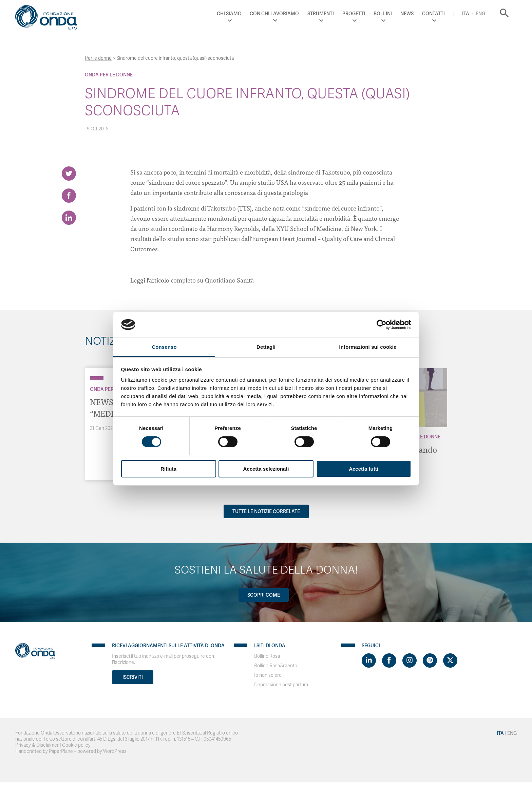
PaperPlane (61, 751)
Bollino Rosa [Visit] (267, 656)
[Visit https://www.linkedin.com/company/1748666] (369, 660)
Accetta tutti (364, 469)
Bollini (383, 14)
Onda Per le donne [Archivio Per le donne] (109, 75)
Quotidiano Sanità (229, 280)
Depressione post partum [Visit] (281, 685)
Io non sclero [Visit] (268, 675)
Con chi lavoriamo (274, 14)
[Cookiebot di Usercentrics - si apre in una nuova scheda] (382, 325)
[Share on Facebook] (69, 196)
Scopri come (264, 595)
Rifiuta (168, 469)
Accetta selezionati (266, 469)
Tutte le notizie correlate (266, 511)
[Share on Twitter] (69, 174)
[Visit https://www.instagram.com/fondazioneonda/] (410, 660)
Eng (480, 14)
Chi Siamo (229, 14)
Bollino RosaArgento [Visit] (276, 666)
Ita (466, 14)
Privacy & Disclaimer (37, 745)
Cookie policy (76, 745)
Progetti (354, 14)
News (407, 14)
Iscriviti (133, 677)
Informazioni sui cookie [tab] (368, 347)
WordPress (115, 751)
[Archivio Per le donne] (97, 378)
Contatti (433, 14)
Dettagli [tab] (266, 347)
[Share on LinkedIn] (69, 218)
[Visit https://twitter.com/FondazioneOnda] (450, 660)
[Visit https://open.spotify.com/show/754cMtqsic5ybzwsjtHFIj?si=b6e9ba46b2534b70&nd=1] (430, 660)
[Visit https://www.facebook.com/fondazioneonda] (389, 660)
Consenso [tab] (164, 347)
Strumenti (321, 14)
